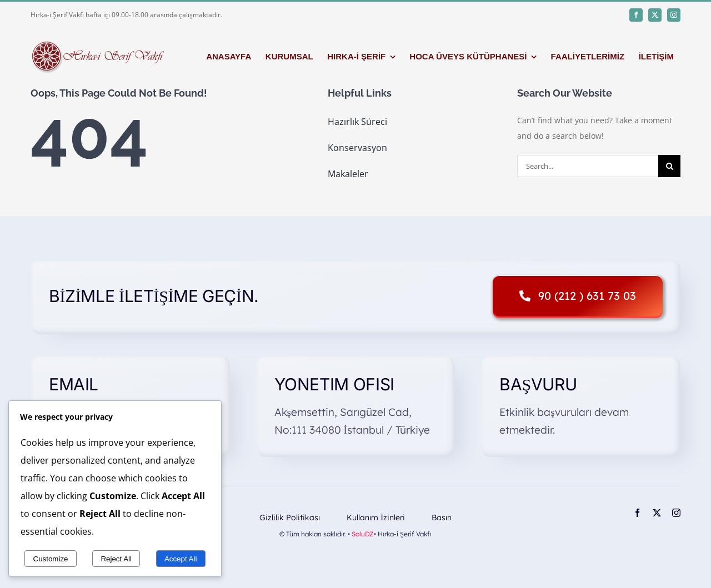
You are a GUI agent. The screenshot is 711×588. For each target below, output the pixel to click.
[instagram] (674, 15)
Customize (51, 559)
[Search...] (588, 166)
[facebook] (636, 15)
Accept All (181, 559)
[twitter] (655, 15)
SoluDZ (363, 534)
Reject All (116, 559)
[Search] (669, 166)
